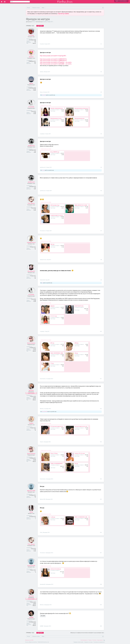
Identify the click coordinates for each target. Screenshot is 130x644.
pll (42, 283)
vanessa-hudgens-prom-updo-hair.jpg (83, 426)
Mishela (31, 393)
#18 (101, 584)
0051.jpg (52, 343)
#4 (101, 134)
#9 (101, 280)
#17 (101, 553)
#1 (101, 44)
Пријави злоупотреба (78, 642)
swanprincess (31, 245)
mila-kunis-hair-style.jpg (56, 569)
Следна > (41, 26)
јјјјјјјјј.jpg (52, 306)
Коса (34, 22)
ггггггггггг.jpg (54, 316)
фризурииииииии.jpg (80, 118)
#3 (101, 92)
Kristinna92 (31, 274)
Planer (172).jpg (54, 453)
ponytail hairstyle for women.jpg (57, 215)
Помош (90, 640)
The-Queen (31, 206)
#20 (101, 626)
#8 (101, 260)
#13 (101, 442)
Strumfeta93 (45, 412)
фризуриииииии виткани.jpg (81, 108)
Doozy (43, 170)
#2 (101, 72)
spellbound (31, 148)
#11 (101, 379)
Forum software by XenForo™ (37, 642)
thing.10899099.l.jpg (55, 152)
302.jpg (76, 353)
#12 (101, 409)
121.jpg (52, 363)
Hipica (31, 86)
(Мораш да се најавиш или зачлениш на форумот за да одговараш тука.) (87, 633)
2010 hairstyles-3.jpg (55, 205)
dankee (31, 59)
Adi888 (31, 620)
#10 (101, 331)
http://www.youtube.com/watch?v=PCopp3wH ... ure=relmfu (56, 62)
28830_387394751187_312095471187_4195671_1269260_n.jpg (88, 205)
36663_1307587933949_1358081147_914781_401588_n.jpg (63, 353)
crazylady (31, 109)
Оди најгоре (100, 640)
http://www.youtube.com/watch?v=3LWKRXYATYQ (53, 59)
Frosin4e (44, 22)
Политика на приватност (99, 642)
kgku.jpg (52, 244)
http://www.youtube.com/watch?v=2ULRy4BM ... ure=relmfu (56, 64)
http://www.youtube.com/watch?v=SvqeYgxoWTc (53, 56)
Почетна (94, 640)
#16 (101, 532)
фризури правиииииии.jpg (57, 108)
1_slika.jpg (53, 517)
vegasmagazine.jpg (79, 306)
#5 (101, 167)
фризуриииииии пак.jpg (56, 118)
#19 (101, 605)
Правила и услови (88, 642)
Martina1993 (31, 493)
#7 (101, 231)
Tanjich (31, 426)
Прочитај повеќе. (64, 14)
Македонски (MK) (29, 640)
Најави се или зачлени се (121, 1)
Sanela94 (44, 95)
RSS (104, 640)
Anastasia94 (31, 568)
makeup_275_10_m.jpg (80, 453)
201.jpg (76, 464)
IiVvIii (31, 514)
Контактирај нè (84, 640)
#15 (101, 499)
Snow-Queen (31, 345)
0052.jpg (77, 343)
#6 (101, 191)
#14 (101, 479)
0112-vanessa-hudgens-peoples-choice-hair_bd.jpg (62, 426)
